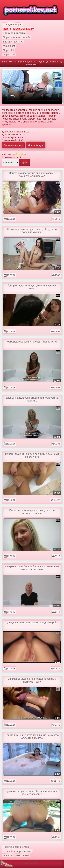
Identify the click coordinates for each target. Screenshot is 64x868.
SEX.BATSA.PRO (13, 42)
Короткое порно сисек (16, 847)
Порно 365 (9, 54)
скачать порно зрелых (16, 855)
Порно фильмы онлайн (17, 37)
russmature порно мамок (17, 851)
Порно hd (8, 50)
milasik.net (9, 46)
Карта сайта (32, 863)
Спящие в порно (13, 24)
